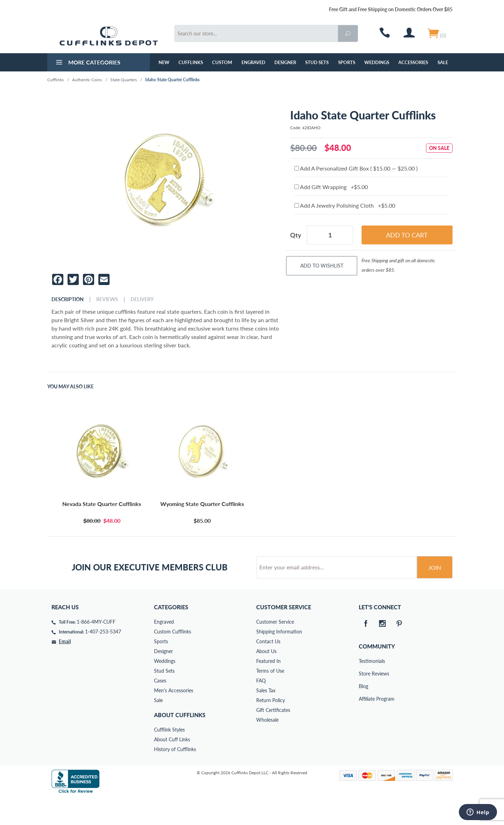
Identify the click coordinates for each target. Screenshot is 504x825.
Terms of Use (270, 697)
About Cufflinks (180, 741)
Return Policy (271, 727)
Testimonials (364, 688)
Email (65, 668)
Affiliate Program (364, 725)
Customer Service (275, 648)
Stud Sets (317, 62)
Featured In (268, 688)
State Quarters (124, 80)
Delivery (142, 299)
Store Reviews (364, 700)
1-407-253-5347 (103, 658)
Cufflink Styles (169, 756)
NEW (164, 62)
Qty (296, 235)
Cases (160, 707)
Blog (363, 713)
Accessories (413, 62)
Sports (347, 62)
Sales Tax (266, 717)
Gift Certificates (273, 737)
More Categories (87, 63)
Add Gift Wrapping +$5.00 (331, 187)
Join (435, 594)
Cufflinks (191, 62)
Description (68, 299)
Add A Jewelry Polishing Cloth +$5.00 (345, 205)
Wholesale (267, 746)
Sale (443, 62)
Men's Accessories (174, 717)
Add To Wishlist (322, 266)
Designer (285, 62)
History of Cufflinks (175, 776)
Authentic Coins (87, 80)
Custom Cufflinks (173, 658)
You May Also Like (71, 387)
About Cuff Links (172, 766)
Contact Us (268, 668)
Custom (222, 62)
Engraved (253, 62)
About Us (266, 678)
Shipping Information (279, 658)
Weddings (377, 62)
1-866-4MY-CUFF (96, 648)
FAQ (261, 707)
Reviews (107, 299)
